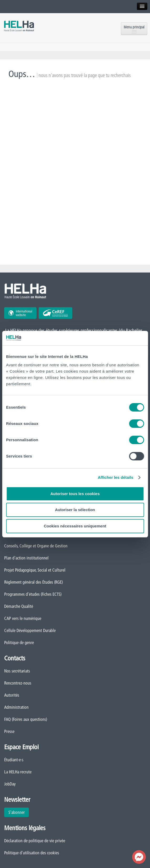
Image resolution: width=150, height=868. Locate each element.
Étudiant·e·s (14, 760)
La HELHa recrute (18, 772)
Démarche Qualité (19, 606)
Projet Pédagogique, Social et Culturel (35, 570)
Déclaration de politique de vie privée (35, 841)
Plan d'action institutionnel (26, 558)
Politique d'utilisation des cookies (32, 853)
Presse (9, 731)
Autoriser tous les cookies (75, 494)
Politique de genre (19, 643)
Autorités (12, 695)
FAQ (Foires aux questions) (26, 719)
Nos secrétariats (17, 671)
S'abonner (17, 812)
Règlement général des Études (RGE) (33, 582)
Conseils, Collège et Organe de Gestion (36, 546)
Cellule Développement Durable (30, 630)
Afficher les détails (115, 477)
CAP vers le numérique (23, 618)
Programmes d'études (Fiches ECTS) (33, 594)
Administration (16, 707)
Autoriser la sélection (75, 510)
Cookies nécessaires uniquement (75, 526)
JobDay (10, 784)
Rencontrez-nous (18, 683)
